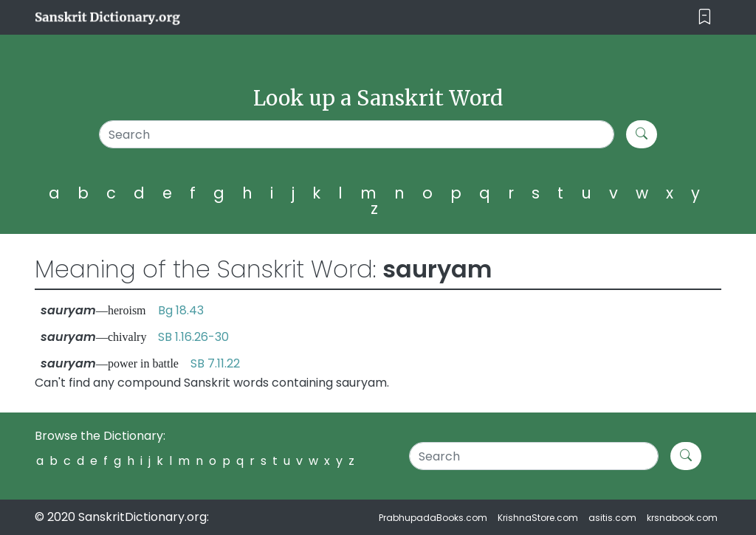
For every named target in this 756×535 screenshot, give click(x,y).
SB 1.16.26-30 (193, 337)
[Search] (357, 134)
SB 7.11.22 (215, 363)
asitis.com (612, 518)
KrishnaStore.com (538, 518)
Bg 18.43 (181, 310)
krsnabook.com (682, 518)
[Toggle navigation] (705, 17)
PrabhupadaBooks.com (433, 518)
